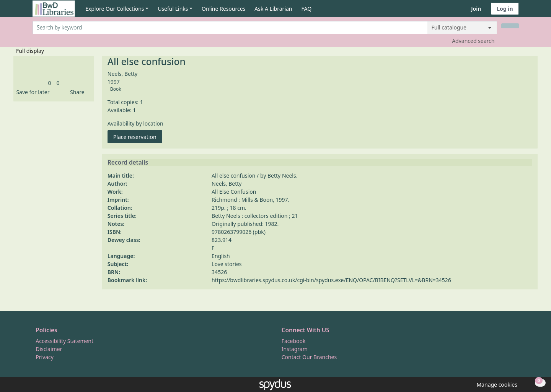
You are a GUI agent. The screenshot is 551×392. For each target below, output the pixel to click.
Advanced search (473, 41)
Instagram (295, 349)
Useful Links (173, 9)
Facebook (294, 341)
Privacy (45, 357)
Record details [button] (128, 163)
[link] (49, 83)
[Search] (510, 26)
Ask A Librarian (273, 9)
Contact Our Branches (309, 357)
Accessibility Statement (64, 341)
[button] (31, 92)
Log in (505, 9)
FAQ (307, 9)
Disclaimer (49, 349)
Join (476, 9)
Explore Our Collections (115, 9)
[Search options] (462, 28)
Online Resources (223, 9)
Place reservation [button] (138, 136)
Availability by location (135, 123)
